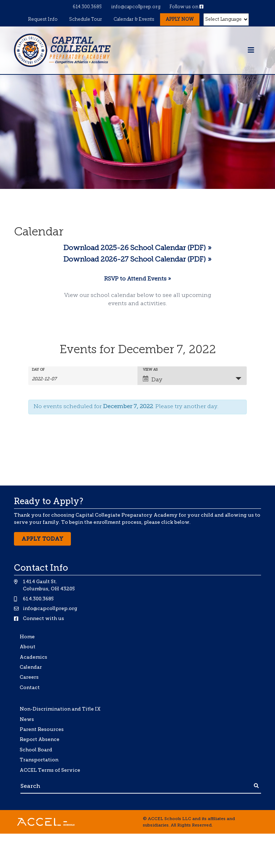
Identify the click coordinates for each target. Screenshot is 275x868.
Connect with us (44, 618)
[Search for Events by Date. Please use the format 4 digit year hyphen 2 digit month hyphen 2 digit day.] (50, 379)
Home (27, 637)
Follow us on (186, 7)
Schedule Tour (86, 19)
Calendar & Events (134, 19)
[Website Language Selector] (226, 19)
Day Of (38, 370)
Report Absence (40, 739)
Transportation (39, 760)
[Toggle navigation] (251, 50)
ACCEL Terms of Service (50, 770)
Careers (29, 677)
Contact (30, 687)
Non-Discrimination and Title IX (60, 709)
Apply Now (180, 19)
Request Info (43, 19)
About (28, 647)
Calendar (31, 667)
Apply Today (42, 539)
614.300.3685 (87, 7)
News (27, 719)
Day (153, 379)
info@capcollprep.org (136, 7)
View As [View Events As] (150, 370)
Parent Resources (42, 729)
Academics (33, 657)
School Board (36, 750)
